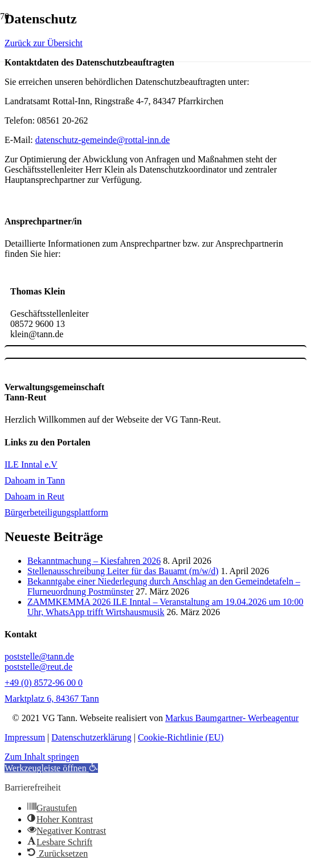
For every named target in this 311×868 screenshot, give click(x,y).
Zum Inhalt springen (42, 757)
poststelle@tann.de (39, 656)
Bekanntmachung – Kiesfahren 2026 (94, 561)
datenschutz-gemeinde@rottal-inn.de (103, 140)
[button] (51, 768)
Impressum (25, 737)
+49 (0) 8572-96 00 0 (44, 683)
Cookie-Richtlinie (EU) (181, 737)
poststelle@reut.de (38, 667)
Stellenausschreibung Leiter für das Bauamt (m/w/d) (123, 571)
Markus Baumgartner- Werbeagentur (232, 718)
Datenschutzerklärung (91, 737)
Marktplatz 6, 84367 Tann (52, 699)
